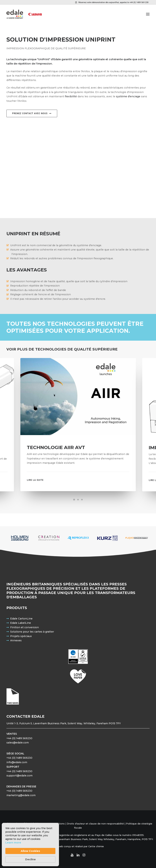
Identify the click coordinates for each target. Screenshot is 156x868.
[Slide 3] (82, 500)
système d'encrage (128, 96)
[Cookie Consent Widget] (30, 845)
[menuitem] (112, 2)
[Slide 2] (78, 500)
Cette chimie (96, 846)
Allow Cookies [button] (30, 851)
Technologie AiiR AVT (56, 447)
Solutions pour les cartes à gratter (32, 632)
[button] (148, 14)
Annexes (16, 640)
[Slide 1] (74, 500)
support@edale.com (19, 776)
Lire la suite (35, 480)
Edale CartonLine (21, 619)
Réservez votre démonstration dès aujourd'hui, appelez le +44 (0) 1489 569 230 (113, 2)
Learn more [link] (13, 843)
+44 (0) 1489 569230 (19, 738)
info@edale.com (17, 762)
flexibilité (71, 96)
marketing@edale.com (21, 795)
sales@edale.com (18, 743)
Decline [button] (30, 859)
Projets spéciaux (21, 636)
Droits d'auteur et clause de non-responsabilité (95, 824)
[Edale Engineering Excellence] (24, 14)
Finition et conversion (24, 627)
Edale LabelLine (21, 623)
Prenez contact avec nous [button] (32, 113)
